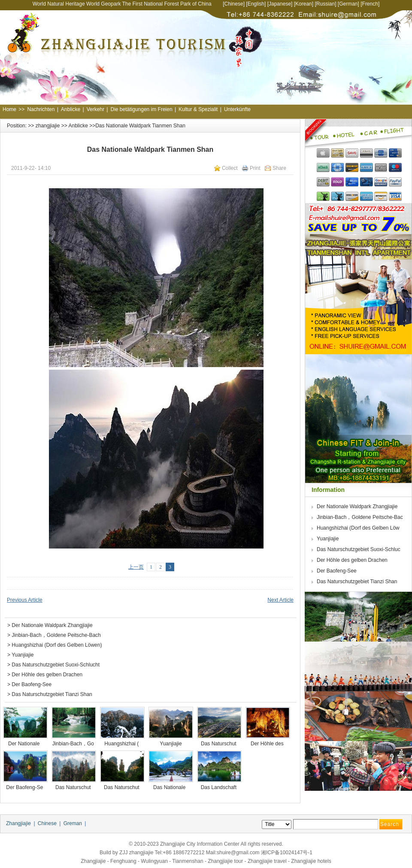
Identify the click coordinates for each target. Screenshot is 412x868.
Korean (304, 4)
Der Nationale (25, 744)
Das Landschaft (220, 787)
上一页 (136, 567)
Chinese (234, 4)
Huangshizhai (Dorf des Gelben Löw (359, 528)
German (348, 4)
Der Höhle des (268, 744)
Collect (230, 168)
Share (279, 168)
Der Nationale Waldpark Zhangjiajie (52, 625)
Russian (326, 4)
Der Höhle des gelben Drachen (47, 675)
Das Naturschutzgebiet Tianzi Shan (52, 694)
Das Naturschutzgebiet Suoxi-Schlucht (56, 665)
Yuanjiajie (23, 655)
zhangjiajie (48, 126)
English (256, 4)
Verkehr (95, 109)
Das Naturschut (219, 744)
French (370, 4)
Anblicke (71, 109)
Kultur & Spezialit (198, 109)
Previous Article (25, 600)
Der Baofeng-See (32, 684)
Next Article (280, 600)
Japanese (280, 4)
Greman (73, 823)
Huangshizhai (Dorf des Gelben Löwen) (57, 645)
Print (255, 168)
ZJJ (123, 853)
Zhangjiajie (18, 823)
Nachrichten (41, 109)
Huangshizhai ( (122, 744)
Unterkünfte (237, 109)
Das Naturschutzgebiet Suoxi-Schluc (359, 549)
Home (9, 109)
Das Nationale (171, 787)
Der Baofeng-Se (25, 787)
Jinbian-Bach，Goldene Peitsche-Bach (56, 635)
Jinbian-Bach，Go (74, 744)
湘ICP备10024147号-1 (287, 853)
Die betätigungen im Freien (141, 109)
